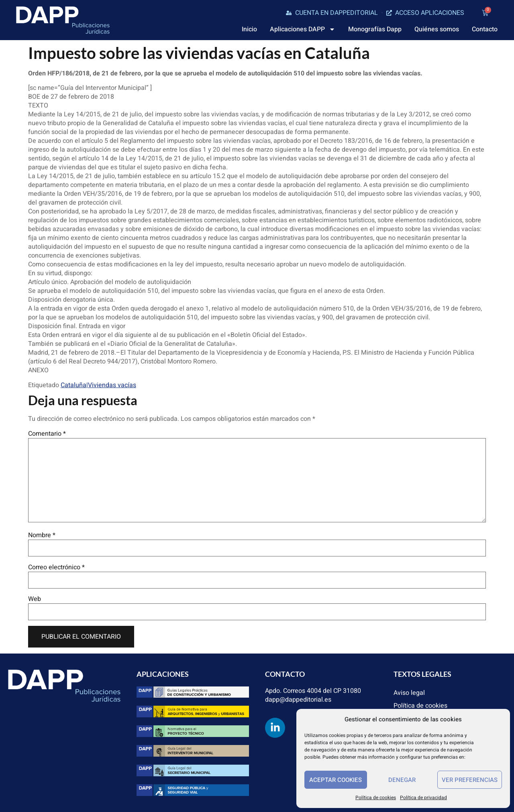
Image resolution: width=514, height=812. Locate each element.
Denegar (402, 780)
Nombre (42, 535)
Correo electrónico (56, 567)
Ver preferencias (470, 780)
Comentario (47, 434)
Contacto (485, 29)
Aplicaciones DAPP (303, 29)
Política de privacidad (423, 798)
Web (35, 599)
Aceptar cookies (336, 780)
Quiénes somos (437, 29)
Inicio (249, 29)
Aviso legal (409, 693)
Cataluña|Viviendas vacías (98, 385)
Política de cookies (376, 798)
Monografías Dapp (375, 29)
